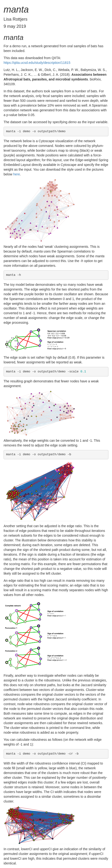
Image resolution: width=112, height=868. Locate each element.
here (16, 174)
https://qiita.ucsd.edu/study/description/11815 (37, 63)
